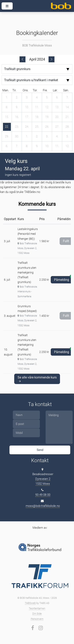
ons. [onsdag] (26, 90)
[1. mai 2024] (27, 137)
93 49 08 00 (43, 495)
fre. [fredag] (45, 90)
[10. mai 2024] (47, 146)
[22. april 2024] (7, 127)
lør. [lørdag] (55, 90)
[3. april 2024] (27, 98)
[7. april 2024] (67, 98)
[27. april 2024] (57, 127)
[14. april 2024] (67, 107)
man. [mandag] (6, 90)
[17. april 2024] (27, 117)
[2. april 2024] (17, 98)
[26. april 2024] (47, 127)
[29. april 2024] (7, 137)
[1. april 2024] (7, 98)
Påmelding (63, 279)
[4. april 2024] (37, 98)
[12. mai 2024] (67, 146)
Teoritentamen (37, 608)
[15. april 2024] (7, 117)
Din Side (37, 614)
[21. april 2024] (67, 117)
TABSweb (30, 603)
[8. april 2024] (7, 107)
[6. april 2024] (57, 98)
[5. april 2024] (47, 98)
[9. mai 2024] (37, 146)
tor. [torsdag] (35, 90)
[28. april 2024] (67, 127)
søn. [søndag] (66, 90)
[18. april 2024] (37, 117)
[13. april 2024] (57, 107)
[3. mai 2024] (47, 137)
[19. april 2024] (47, 117)
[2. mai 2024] (37, 137)
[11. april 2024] (37, 107)
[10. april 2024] (27, 107)
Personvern (37, 619)
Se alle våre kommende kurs (37, 379)
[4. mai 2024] (57, 137)
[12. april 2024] (47, 107)
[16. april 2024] (17, 117)
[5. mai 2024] (67, 137)
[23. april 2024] (17, 127)
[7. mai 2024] (17, 146)
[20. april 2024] (57, 117)
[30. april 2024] (17, 137)
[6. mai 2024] (7, 146)
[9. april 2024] (17, 107)
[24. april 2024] (27, 127)
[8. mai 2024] (27, 146)
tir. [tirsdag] (14, 90)
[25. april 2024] (37, 127)
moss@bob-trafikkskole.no (43, 506)
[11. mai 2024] (57, 146)
